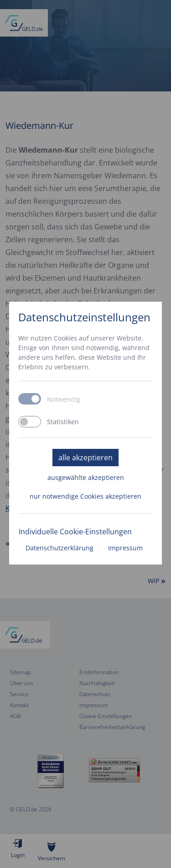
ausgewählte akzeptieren (86, 477)
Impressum (125, 548)
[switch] (30, 422)
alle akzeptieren (85, 458)
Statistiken (63, 422)
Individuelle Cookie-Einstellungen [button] (75, 532)
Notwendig (64, 399)
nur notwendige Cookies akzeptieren (85, 496)
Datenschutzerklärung (60, 548)
